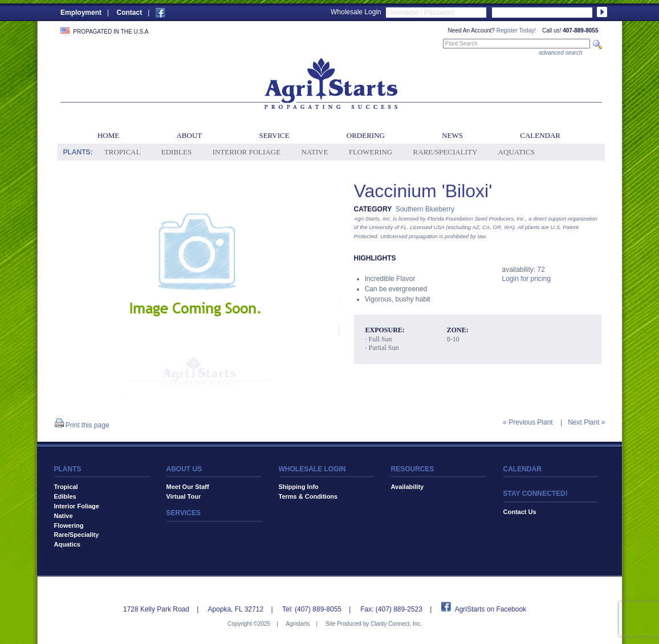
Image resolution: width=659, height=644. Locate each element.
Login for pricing (526, 279)
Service (274, 135)
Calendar (540, 135)
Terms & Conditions (308, 496)
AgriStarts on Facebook (491, 609)
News (452, 135)
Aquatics (516, 152)
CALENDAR (522, 469)
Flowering (371, 152)
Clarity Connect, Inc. (396, 624)
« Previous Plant (528, 422)
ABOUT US (184, 469)
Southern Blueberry (425, 209)
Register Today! (516, 30)
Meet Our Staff (188, 487)
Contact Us (520, 512)
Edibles (176, 152)
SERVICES (184, 513)
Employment (81, 13)
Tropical (123, 152)
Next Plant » (586, 422)
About (189, 135)
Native (314, 152)
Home (108, 135)
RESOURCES (413, 469)
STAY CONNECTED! (536, 494)
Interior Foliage (247, 152)
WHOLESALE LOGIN (312, 469)
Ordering (366, 135)
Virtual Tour (184, 496)
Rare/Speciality (446, 152)
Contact (129, 13)
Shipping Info (299, 487)
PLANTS (68, 469)
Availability (408, 487)
